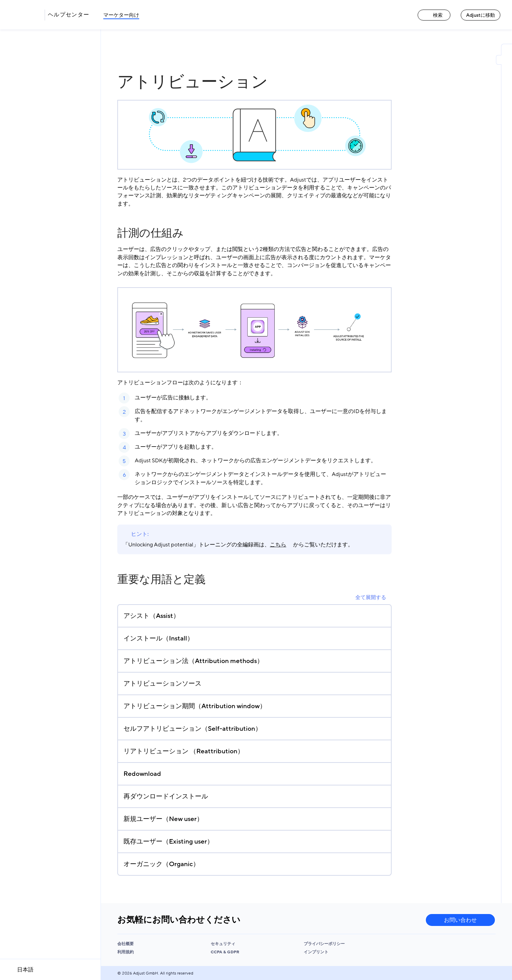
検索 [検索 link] (434, 15)
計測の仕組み (150, 233)
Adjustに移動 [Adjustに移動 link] (481, 15)
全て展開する (371, 597)
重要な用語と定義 (161, 580)
